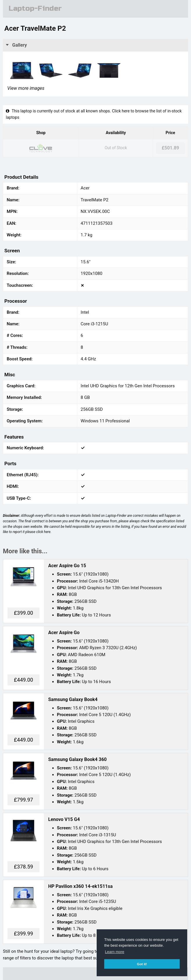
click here (43, 532)
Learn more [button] (115, 952)
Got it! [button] (142, 964)
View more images (26, 88)
